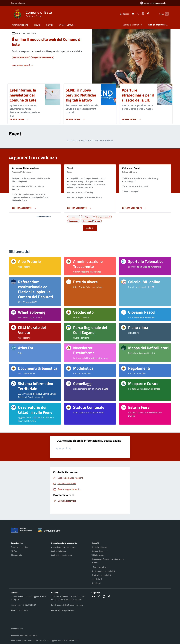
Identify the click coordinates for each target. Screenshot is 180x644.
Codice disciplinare (59, 551)
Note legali (96, 583)
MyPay (14, 551)
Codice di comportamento (62, 555)
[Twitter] (134, 14)
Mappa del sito (17, 629)
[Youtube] (129, 14)
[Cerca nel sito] (166, 14)
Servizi (49, 25)
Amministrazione (20, 25)
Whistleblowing (98, 555)
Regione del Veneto (18, 3)
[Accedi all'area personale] (154, 3)
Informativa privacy (99, 567)
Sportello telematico (132, 25)
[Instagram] (139, 14)
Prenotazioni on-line (19, 547)
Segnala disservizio (99, 551)
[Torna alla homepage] (50, 531)
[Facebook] (144, 14)
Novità (37, 25)
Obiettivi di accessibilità (101, 575)
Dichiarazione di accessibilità (103, 571)
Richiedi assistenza (99, 547)
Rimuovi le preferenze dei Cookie (24, 635)
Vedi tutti (90, 228)
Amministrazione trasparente (63, 547)
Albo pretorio (16, 555)
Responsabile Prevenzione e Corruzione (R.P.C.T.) (108, 561)
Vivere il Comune (67, 25)
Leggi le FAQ (97, 579)
